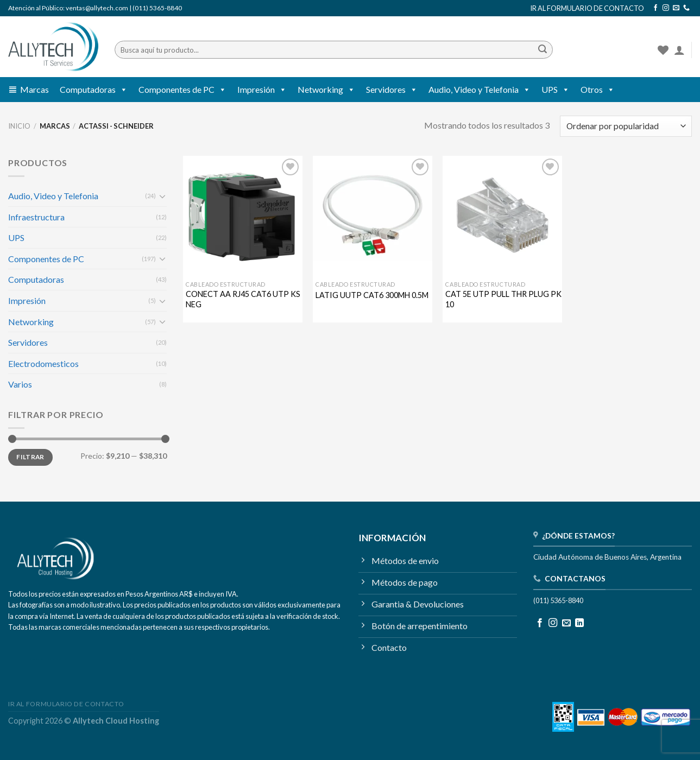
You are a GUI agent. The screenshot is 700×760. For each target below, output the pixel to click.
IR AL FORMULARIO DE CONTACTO (587, 8)
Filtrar (30, 457)
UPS (556, 89)
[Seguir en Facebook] (655, 8)
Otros (598, 89)
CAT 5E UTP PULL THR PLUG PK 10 (503, 299)
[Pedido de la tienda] (626, 126)
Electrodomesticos (43, 363)
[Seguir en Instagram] (666, 8)
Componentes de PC (182, 89)
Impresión (262, 89)
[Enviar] (543, 50)
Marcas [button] (34, 89)
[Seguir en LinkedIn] (579, 623)
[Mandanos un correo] (676, 8)
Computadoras (94, 89)
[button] (122, 89)
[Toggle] (163, 196)
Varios (20, 384)
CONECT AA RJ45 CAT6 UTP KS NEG (243, 299)
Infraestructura (36, 217)
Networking (326, 89)
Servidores (392, 89)
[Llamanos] (686, 8)
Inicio (19, 126)
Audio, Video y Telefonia (480, 89)
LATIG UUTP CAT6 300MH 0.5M (372, 295)
